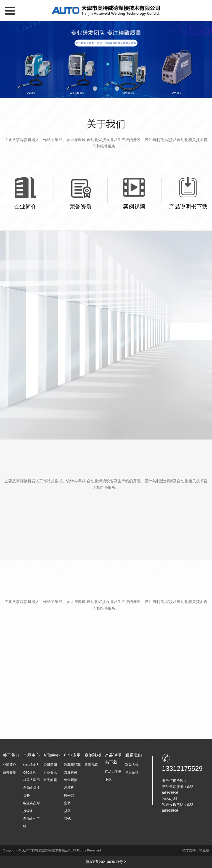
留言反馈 (132, 772)
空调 (67, 803)
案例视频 (134, 206)
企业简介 (25, 206)
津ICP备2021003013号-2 (106, 862)
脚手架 (69, 795)
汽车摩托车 (72, 765)
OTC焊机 (30, 772)
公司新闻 (50, 765)
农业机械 (71, 772)
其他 (67, 818)
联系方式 (132, 765)
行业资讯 (50, 772)
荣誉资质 (81, 206)
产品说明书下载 (188, 206)
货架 (67, 811)
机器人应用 (31, 780)
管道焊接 (71, 780)
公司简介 (9, 765)
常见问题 (50, 780)
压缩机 (69, 788)
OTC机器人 (31, 765)
